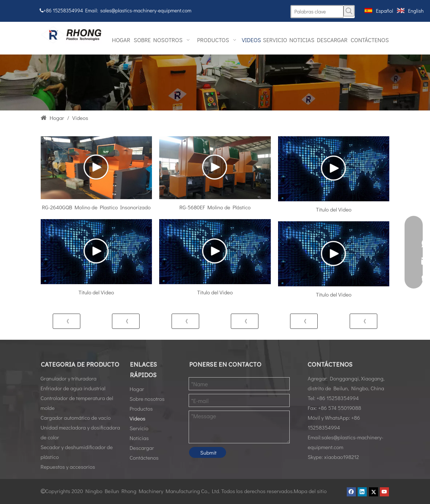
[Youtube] (384, 491)
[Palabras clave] (317, 12)
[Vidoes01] (215, 82)
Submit (208, 452)
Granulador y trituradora (69, 378)
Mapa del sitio (310, 491)
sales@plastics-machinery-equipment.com (146, 10)
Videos (138, 418)
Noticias (139, 438)
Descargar (142, 448)
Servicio (139, 428)
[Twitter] (373, 491)
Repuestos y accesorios (68, 467)
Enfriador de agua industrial (73, 388)
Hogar (137, 389)
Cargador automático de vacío (76, 418)
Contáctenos (144, 457)
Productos (141, 408)
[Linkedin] (362, 491)
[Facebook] (351, 491)
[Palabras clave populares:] (349, 11)
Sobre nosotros (147, 399)
